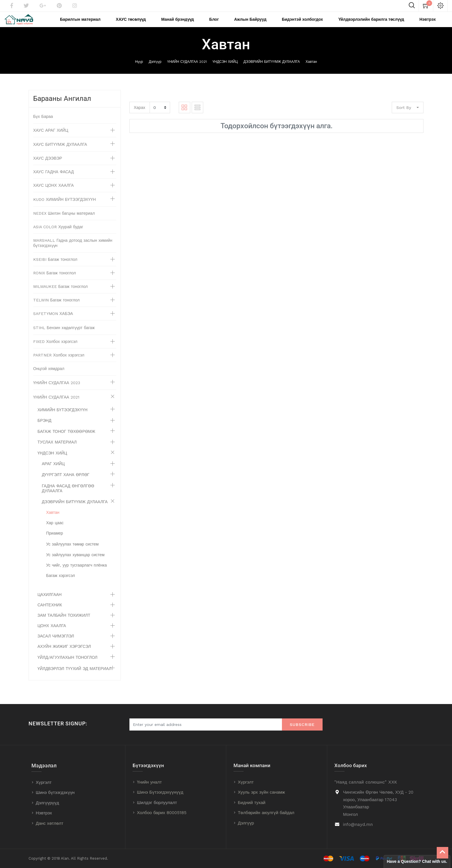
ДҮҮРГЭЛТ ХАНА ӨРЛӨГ (66, 482)
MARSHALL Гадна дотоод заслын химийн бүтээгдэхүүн (73, 251)
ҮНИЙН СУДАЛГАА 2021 (187, 69)
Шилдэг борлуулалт (157, 803)
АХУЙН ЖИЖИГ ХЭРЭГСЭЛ (64, 654)
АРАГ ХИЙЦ (53, 471)
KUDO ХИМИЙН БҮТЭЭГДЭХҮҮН (64, 207)
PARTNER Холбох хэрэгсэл (59, 363)
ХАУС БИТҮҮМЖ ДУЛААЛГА (60, 152)
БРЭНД (44, 428)
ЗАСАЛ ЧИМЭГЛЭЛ (56, 644)
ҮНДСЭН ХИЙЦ (225, 69)
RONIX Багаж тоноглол (54, 281)
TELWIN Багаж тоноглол (56, 308)
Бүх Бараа (43, 124)
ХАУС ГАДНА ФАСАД (53, 180)
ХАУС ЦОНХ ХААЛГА (53, 193)
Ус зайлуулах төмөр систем (72, 552)
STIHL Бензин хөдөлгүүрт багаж (64, 335)
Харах (140, 115)
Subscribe (302, 725)
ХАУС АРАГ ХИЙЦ (51, 138)
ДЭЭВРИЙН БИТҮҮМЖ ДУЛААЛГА (272, 69)
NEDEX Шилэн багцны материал (64, 221)
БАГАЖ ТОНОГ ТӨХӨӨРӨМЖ (66, 439)
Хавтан (311, 69)
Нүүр (139, 69)
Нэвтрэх (44, 813)
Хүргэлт (44, 782)
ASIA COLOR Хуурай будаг (58, 235)
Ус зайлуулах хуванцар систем (75, 563)
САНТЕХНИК (50, 613)
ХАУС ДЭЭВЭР (48, 166)
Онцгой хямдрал (49, 376)
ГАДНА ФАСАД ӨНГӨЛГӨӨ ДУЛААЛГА (68, 496)
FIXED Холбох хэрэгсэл (55, 349)
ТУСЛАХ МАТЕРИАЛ (57, 450)
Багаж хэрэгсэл (61, 583)
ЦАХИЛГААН (50, 602)
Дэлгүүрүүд (47, 803)
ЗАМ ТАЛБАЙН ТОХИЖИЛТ (64, 623)
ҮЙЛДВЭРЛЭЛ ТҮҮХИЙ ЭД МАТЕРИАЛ (75, 676)
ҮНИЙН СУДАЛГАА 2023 (57, 390)
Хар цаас (55, 531)
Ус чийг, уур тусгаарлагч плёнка (77, 573)
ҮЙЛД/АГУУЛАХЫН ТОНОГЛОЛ (67, 665)
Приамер (55, 541)
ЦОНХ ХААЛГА (52, 633)
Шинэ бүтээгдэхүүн (55, 793)
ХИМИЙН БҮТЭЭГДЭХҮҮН (62, 418)
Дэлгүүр (155, 69)
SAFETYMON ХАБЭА (53, 321)
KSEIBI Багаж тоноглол (55, 267)
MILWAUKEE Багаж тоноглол (60, 294)
